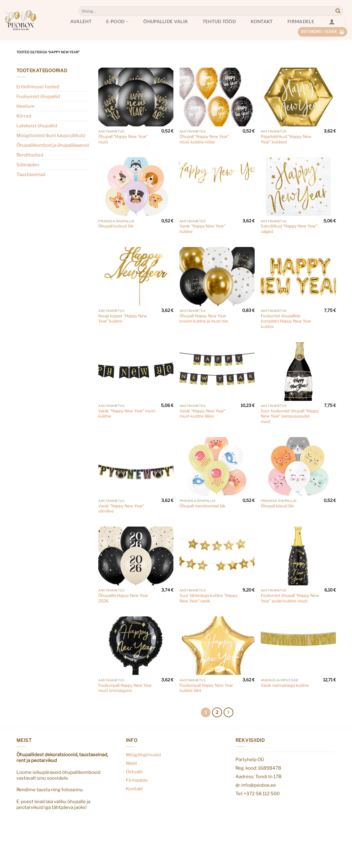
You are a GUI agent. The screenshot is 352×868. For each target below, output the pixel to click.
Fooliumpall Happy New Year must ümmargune (125, 688)
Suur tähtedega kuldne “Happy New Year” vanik (209, 598)
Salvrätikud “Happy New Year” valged (289, 229)
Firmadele (301, 21)
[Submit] (338, 11)
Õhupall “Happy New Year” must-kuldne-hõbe (204, 139)
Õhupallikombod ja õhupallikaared (53, 145)
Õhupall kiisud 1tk (277, 506)
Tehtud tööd (219, 21)
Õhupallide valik (166, 21)
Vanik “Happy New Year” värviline (121, 509)
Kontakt (262, 21)
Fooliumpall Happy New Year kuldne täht (206, 688)
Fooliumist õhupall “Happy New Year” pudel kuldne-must (290, 598)
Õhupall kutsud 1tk (116, 226)
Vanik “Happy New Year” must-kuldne (127, 414)
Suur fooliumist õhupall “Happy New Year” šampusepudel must (290, 416)
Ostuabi (134, 772)
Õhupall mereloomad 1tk (202, 506)
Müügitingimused (143, 755)
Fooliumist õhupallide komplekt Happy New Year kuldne (286, 321)
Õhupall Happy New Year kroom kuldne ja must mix (204, 319)
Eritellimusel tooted (38, 87)
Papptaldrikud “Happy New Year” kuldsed (286, 139)
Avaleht (81, 21)
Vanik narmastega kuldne (285, 685)
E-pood (117, 21)
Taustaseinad (31, 174)
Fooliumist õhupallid (38, 96)
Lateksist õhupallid (37, 126)
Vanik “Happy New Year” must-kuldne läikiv (202, 414)
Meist (132, 763)
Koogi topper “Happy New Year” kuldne (123, 319)
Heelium (26, 106)
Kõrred (24, 116)
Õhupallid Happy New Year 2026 (123, 598)
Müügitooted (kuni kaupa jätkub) (51, 135)
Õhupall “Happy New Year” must (123, 139)
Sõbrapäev (28, 165)
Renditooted (30, 155)
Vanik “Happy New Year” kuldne (202, 229)
